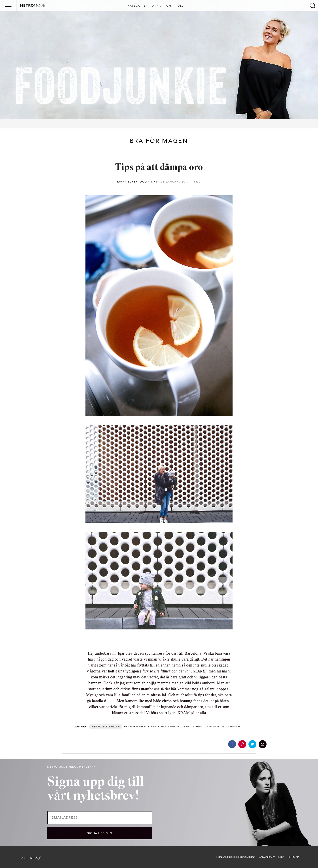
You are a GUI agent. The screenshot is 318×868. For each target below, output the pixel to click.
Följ (180, 6)
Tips (154, 182)
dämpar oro (157, 727)
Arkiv (157, 6)
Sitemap (293, 857)
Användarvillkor (271, 857)
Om (169, 6)
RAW (121, 182)
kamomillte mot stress (185, 727)
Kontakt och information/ (235, 857)
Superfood (137, 182)
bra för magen (135, 727)
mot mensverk (232, 727)
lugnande (212, 727)
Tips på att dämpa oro (159, 168)
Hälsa (115, 727)
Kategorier (138, 6)
